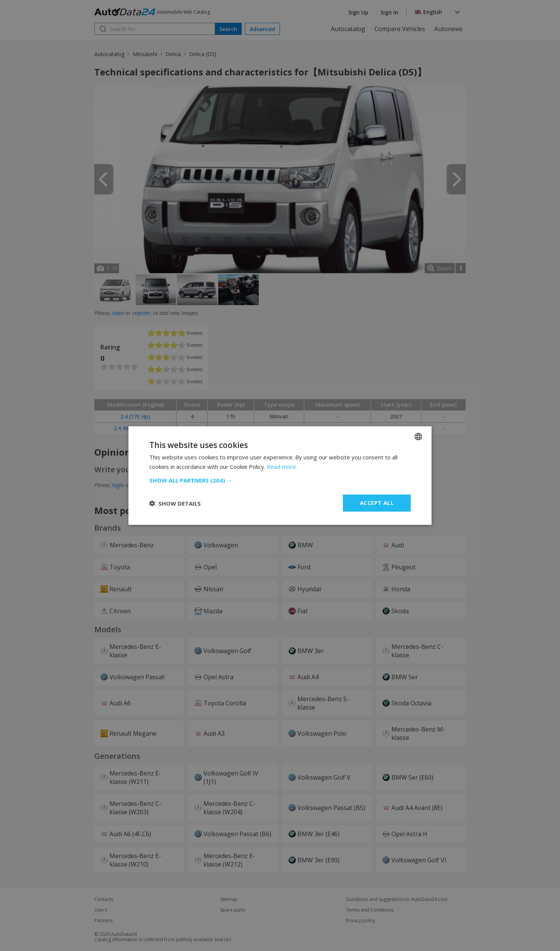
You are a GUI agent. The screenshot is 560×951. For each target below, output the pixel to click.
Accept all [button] (377, 503)
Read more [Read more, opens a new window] (281, 466)
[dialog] (280, 475)
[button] (280, 480)
